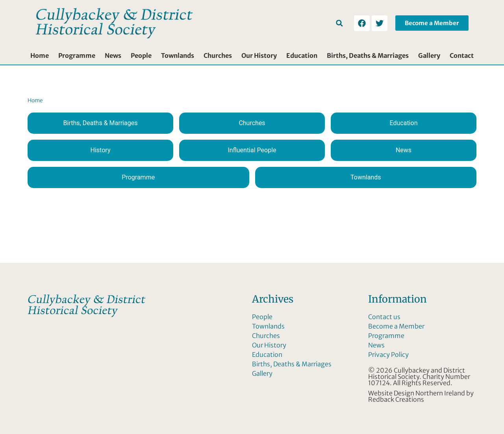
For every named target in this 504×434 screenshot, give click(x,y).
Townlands (178, 55)
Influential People (252, 150)
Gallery (429, 55)
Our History (259, 55)
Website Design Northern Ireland (417, 393)
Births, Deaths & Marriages (368, 55)
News (113, 55)
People (141, 55)
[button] (339, 23)
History (101, 150)
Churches (218, 55)
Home (40, 55)
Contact (462, 55)
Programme (77, 55)
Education (302, 55)
